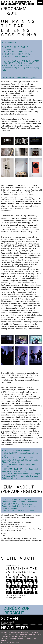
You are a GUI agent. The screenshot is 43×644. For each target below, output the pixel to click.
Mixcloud (4, 640)
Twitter (28, 638)
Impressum (16, 642)
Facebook (13, 638)
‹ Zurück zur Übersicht (15, 610)
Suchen (10, 618)
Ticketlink (25, 65)
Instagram (21, 638)
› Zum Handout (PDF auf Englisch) (21, 488)
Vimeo (35, 638)
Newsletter (15, 627)
